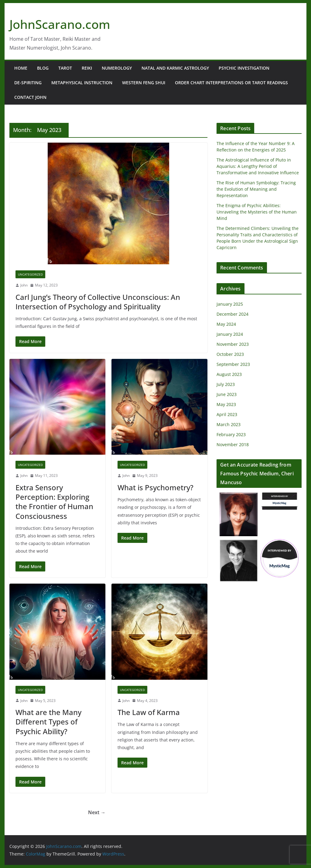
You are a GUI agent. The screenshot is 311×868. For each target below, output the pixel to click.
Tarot (65, 68)
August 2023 (229, 374)
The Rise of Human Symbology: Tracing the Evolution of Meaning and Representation (256, 189)
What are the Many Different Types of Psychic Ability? (48, 722)
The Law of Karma (149, 712)
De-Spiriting (28, 83)
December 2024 (232, 314)
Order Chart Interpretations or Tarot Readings (231, 83)
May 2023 (226, 404)
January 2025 (230, 304)
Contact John (30, 97)
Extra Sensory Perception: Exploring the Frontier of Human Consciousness (54, 502)
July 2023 (226, 384)
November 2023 (233, 344)
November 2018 (233, 444)
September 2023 (233, 364)
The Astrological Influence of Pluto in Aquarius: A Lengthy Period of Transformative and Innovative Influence (258, 166)
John (24, 285)
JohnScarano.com (60, 24)
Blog (43, 68)
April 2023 (227, 414)
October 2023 (230, 354)
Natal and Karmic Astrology (175, 68)
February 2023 (231, 434)
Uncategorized (30, 274)
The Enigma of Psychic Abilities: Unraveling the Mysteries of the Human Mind (257, 212)
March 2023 (229, 424)
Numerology (117, 68)
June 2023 (227, 394)
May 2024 (226, 324)
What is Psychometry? (155, 487)
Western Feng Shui (144, 83)
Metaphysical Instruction (82, 83)
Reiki (87, 68)
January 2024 (230, 334)
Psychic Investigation (244, 68)
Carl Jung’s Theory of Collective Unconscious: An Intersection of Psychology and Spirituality (98, 302)
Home (21, 68)
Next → (97, 812)
